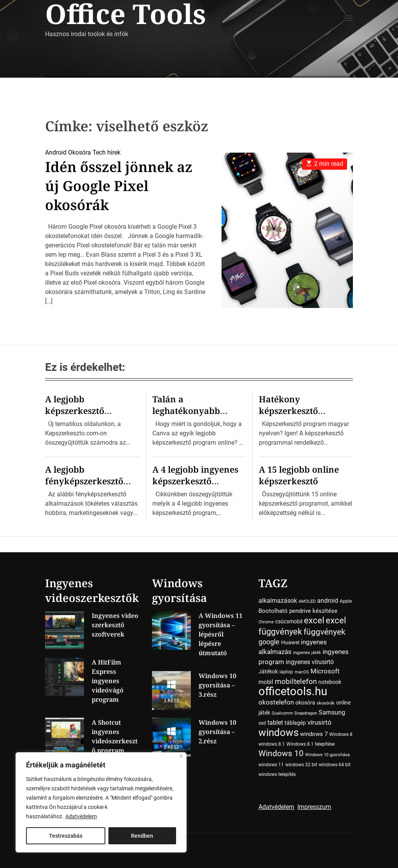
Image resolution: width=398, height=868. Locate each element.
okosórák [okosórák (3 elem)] (326, 703)
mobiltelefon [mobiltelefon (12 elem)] (296, 681)
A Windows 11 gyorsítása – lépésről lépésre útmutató (221, 634)
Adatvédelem (81, 816)
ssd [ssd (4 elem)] (262, 723)
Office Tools (126, 14)
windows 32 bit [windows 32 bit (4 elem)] (301, 765)
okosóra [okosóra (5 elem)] (305, 703)
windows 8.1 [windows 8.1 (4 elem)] (272, 744)
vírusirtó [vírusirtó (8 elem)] (319, 723)
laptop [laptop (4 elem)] (286, 672)
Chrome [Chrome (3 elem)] (266, 622)
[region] (101, 802)
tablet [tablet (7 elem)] (275, 723)
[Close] (181, 756)
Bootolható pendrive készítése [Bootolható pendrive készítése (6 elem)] (298, 611)
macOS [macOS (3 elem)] (302, 672)
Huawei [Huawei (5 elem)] (290, 642)
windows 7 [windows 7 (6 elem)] (314, 734)
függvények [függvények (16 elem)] (325, 632)
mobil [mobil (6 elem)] (266, 682)
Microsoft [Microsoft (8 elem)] (325, 671)
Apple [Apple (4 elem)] (346, 601)
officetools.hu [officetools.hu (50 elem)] (293, 691)
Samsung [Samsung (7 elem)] (332, 712)
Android (56, 152)
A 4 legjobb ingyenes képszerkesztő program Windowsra (196, 481)
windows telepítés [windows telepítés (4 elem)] (277, 774)
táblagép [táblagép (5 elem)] (295, 723)
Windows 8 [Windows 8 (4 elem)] (341, 734)
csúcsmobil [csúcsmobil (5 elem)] (289, 621)
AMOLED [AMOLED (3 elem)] (307, 601)
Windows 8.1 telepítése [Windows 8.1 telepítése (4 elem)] (311, 744)
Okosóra (79, 152)
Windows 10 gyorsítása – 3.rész (217, 685)
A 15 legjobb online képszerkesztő (299, 475)
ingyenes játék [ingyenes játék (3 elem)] (307, 653)
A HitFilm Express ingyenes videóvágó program (108, 681)
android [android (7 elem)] (328, 601)
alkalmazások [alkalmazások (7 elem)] (278, 601)
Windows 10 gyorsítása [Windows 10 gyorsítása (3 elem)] (327, 755)
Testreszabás (66, 836)
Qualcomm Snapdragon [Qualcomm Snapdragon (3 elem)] (294, 713)
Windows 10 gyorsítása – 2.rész (217, 732)
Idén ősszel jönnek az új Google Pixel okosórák (119, 186)
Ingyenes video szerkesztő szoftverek (115, 625)
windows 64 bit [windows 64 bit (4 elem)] (335, 765)
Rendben (142, 836)
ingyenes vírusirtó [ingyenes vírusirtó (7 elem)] (310, 662)
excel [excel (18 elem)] (314, 620)
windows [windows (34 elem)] (278, 732)
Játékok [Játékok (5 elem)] (268, 671)
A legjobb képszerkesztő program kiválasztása (90, 411)
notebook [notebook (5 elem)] (330, 682)
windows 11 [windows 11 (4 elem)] (271, 765)
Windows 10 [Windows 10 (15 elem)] (281, 753)
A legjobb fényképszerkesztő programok (84, 481)
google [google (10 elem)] (269, 642)
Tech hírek (106, 152)
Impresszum (314, 807)
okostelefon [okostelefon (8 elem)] (276, 702)
